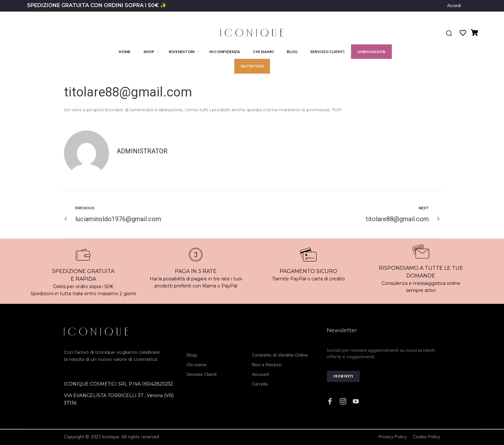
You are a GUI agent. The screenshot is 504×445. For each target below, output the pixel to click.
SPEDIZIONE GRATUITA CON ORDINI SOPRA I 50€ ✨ (97, 5)
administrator (142, 151)
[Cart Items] (476, 33)
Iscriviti (343, 376)
